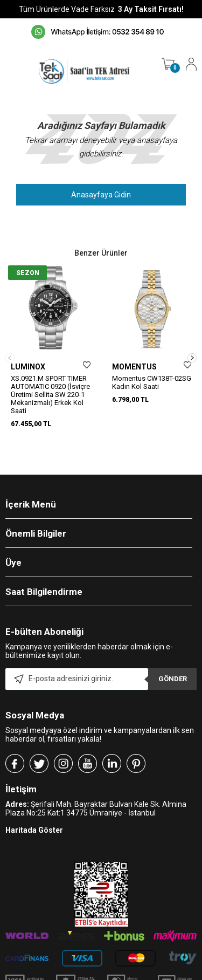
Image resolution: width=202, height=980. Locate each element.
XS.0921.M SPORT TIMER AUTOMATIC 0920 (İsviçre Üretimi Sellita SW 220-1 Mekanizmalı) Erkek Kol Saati (50, 395)
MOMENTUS (134, 367)
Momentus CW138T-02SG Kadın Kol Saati (152, 382)
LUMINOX (28, 367)
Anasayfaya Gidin (101, 195)
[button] (192, 348)
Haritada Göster (34, 810)
